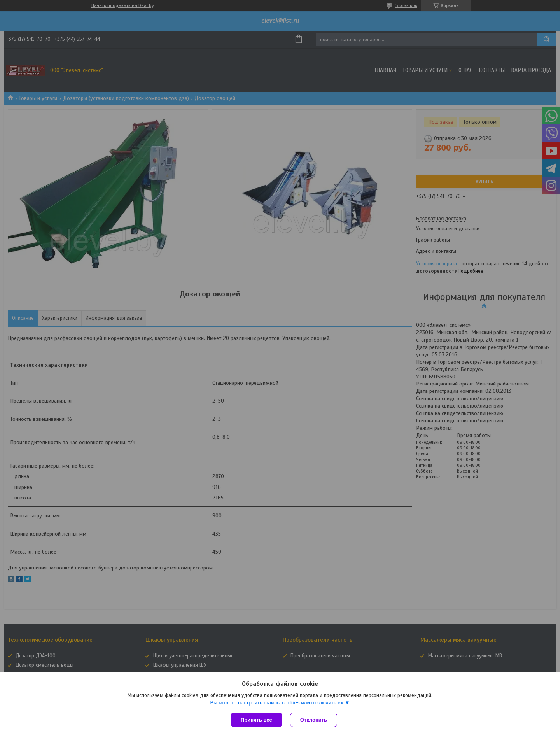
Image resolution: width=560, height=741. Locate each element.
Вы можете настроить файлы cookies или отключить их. (277, 703)
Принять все (256, 720)
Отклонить (314, 720)
